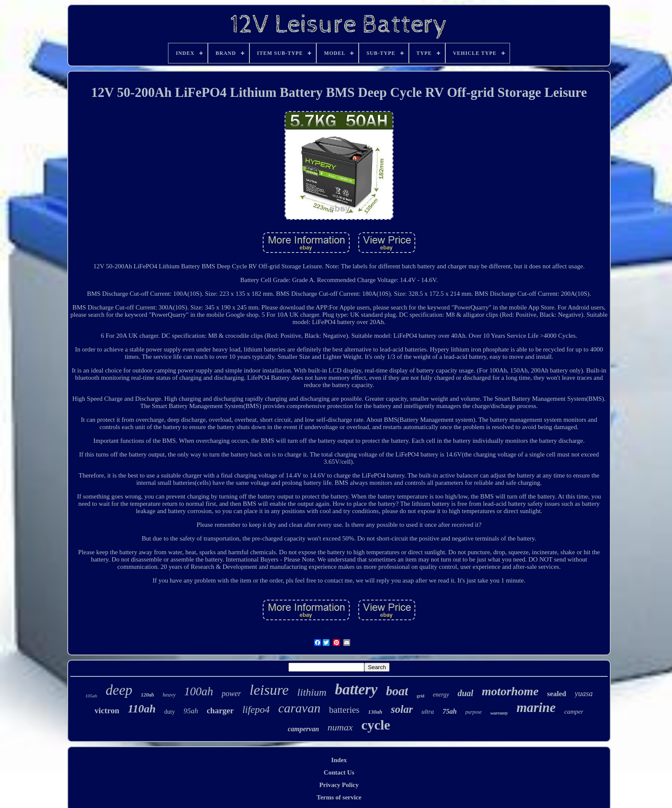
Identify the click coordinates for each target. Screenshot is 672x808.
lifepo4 (256, 710)
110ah (142, 709)
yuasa (584, 694)
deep (119, 690)
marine (536, 707)
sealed (557, 694)
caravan (299, 708)
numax (340, 727)
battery (356, 689)
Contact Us (339, 772)
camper (574, 712)
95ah (191, 711)
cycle (376, 725)
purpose (474, 712)
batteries (344, 710)
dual (466, 693)
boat (397, 691)
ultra (427, 712)
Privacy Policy (339, 785)
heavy (169, 695)
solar (402, 709)
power (231, 694)
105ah (91, 696)
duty (169, 712)
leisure (269, 690)
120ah (148, 695)
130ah (375, 712)
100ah (199, 691)
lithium (312, 692)
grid (420, 696)
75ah (450, 711)
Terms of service (339, 797)
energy (441, 695)
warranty (499, 713)
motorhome (510, 691)
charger (220, 710)
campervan (303, 729)
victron (107, 710)
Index (339, 760)
